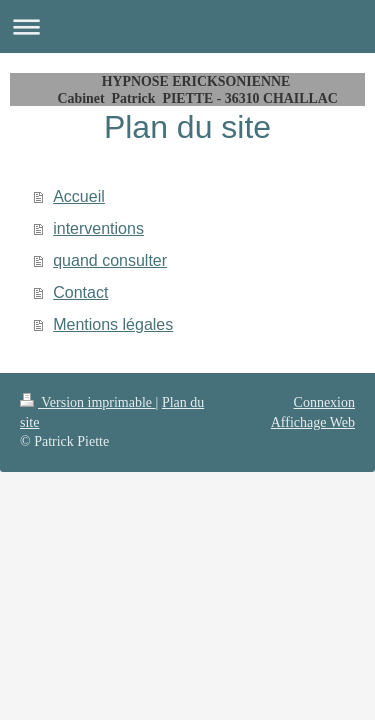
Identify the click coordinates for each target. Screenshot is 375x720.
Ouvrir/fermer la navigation (187, 26)
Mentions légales (113, 324)
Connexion (324, 402)
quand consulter (110, 260)
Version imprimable (88, 402)
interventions (98, 228)
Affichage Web (313, 422)
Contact (80, 292)
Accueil (79, 196)
